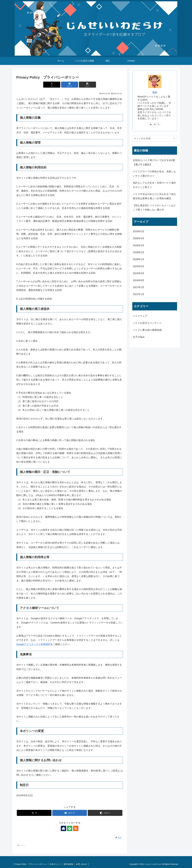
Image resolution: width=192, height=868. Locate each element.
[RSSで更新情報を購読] (76, 828)
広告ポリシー (55, 864)
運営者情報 (68, 864)
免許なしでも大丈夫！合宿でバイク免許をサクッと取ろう (154, 185)
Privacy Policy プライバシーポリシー (31, 864)
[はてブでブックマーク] (70, 85)
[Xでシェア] (52, 85)
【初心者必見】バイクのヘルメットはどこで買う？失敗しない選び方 (154, 208)
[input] (155, 139)
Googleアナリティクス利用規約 (33, 644)
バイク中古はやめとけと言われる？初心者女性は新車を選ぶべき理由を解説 (154, 196)
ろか (155, 92)
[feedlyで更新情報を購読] (70, 828)
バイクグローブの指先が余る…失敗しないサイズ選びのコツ (154, 174)
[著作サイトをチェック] (63, 828)
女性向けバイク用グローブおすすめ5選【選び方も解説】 (154, 162)
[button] (87, 85)
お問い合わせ (81, 864)
